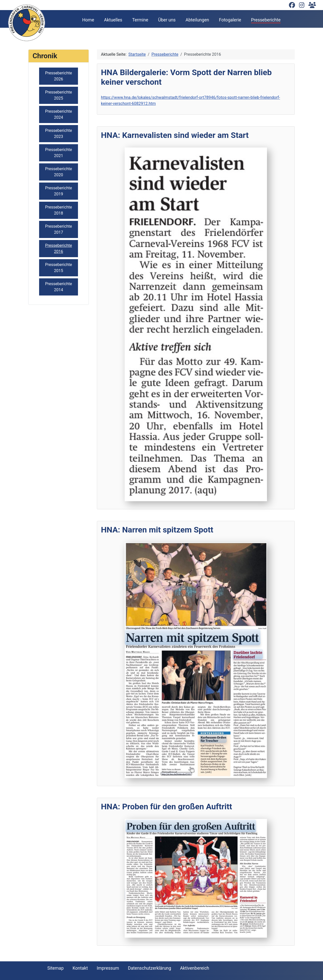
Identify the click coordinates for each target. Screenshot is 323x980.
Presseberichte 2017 (59, 229)
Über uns (167, 20)
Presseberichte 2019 (59, 191)
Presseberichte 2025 (59, 95)
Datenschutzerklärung (150, 968)
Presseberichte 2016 (59, 248)
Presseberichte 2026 (59, 76)
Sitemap (56, 968)
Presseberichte (266, 20)
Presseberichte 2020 (59, 172)
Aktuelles (113, 20)
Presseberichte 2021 (59, 153)
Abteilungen (197, 20)
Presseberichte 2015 (59, 268)
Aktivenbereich (194, 968)
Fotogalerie (230, 20)
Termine (140, 20)
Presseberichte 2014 (59, 287)
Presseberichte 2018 (59, 210)
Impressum (108, 968)
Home (88, 20)
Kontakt (80, 968)
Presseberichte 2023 (59, 133)
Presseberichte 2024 (59, 114)
